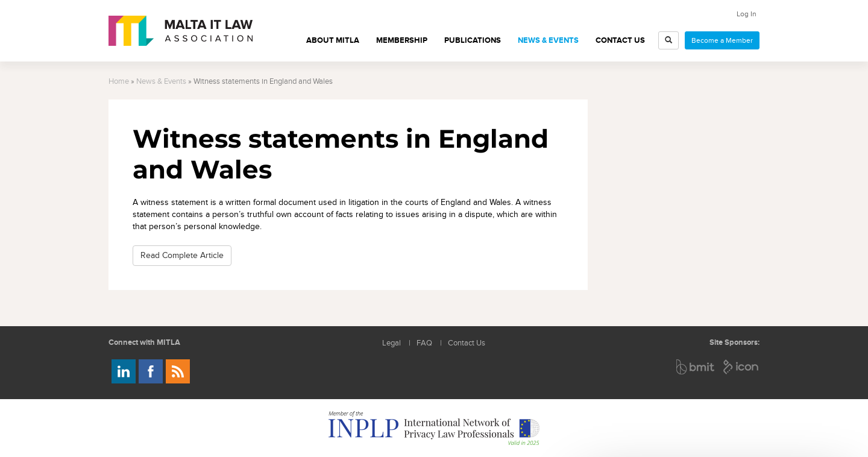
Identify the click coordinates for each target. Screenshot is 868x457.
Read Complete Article (182, 255)
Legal (392, 343)
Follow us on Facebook (151, 371)
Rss (178, 371)
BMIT (696, 367)
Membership (402, 40)
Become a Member (722, 40)
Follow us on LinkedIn (124, 371)
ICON (741, 367)
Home (119, 82)
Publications (473, 40)
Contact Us (620, 40)
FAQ (424, 343)
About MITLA (333, 40)
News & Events (548, 40)
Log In (747, 14)
